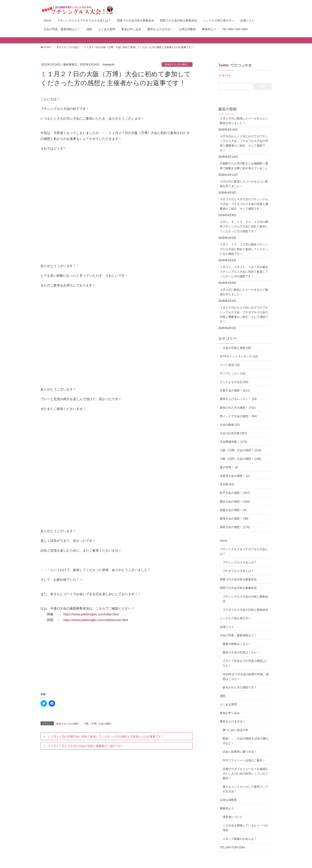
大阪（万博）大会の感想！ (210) (241, 450)
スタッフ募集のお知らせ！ (240, 839)
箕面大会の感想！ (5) (233, 510)
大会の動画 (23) (230, 425)
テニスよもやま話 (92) (234, 382)
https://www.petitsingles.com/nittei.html (91, 614)
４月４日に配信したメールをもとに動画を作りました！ (244, 292)
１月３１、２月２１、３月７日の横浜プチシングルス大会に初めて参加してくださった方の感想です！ (244, 272)
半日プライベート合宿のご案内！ (244, 760)
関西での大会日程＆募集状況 (238, 588)
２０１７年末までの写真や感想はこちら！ (245, 663)
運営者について (233, 817)
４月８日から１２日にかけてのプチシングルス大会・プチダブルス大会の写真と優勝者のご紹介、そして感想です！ (244, 143)
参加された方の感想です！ (240, 687)
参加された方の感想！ (177, 64)
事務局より (227, 808)
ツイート (225, 76)
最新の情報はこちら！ (237, 644)
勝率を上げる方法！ (233, 721)
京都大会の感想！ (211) (235, 390)
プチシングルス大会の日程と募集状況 (245, 599)
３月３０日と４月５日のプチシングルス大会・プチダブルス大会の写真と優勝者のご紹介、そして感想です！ (244, 204)
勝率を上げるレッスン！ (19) (238, 399)
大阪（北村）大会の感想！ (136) (241, 459)
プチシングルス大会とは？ (240, 562)
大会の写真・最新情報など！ (238, 635)
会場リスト (227, 627)
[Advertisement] (116, 655)
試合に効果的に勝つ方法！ (240, 752)
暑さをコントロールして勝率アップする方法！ (245, 789)
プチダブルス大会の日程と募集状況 (245, 610)
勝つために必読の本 (235, 730)
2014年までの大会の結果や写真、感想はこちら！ (246, 677)
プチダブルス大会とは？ (238, 571)
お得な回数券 (228, 800)
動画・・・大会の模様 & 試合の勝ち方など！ (246, 741)
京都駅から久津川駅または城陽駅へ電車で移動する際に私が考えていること (244, 166)
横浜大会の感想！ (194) (235, 502)
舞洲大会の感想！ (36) (234, 519)
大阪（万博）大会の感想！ (98, 724)
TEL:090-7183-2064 (232, 847)
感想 (223, 696)
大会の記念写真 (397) (233, 433)
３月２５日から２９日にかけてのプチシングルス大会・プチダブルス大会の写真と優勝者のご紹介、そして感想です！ (244, 315)
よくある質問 (228, 704)
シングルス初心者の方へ (235, 618)
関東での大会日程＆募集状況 (238, 579)
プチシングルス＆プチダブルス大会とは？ (244, 551)
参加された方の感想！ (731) (238, 408)
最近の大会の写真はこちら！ (241, 652)
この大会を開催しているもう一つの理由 (245, 828)
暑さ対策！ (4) (229, 467)
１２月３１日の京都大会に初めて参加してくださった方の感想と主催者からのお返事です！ (106, 736)
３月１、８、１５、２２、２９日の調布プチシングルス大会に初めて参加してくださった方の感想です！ (244, 226)
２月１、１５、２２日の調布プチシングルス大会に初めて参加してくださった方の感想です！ (244, 249)
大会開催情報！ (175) (233, 442)
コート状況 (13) (230, 365)
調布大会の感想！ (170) (235, 527)
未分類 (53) (227, 484)
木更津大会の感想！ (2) (235, 476)
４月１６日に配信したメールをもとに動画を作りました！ (244, 121)
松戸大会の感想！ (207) (235, 493)
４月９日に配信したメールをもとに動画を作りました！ (244, 184)
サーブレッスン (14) (233, 373)
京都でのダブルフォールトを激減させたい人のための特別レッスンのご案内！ (245, 774)
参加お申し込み (230, 713)
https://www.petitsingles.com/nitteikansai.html (96, 620)
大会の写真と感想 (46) (236, 348)
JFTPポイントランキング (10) (239, 356)
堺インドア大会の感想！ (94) (238, 416)
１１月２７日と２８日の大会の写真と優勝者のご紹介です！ (86, 746)
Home (224, 541)
